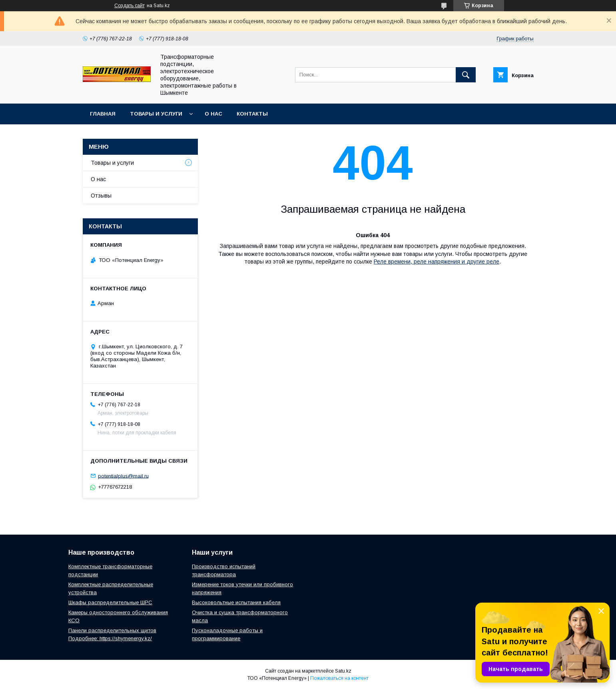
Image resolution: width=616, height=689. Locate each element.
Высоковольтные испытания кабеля (236, 602)
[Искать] (466, 75)
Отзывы (101, 196)
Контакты (252, 114)
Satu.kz (343, 671)
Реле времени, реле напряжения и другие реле (437, 262)
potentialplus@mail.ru (123, 476)
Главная (103, 114)
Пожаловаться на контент (339, 678)
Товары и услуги (156, 114)
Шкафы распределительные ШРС (110, 602)
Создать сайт (130, 6)
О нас (213, 114)
